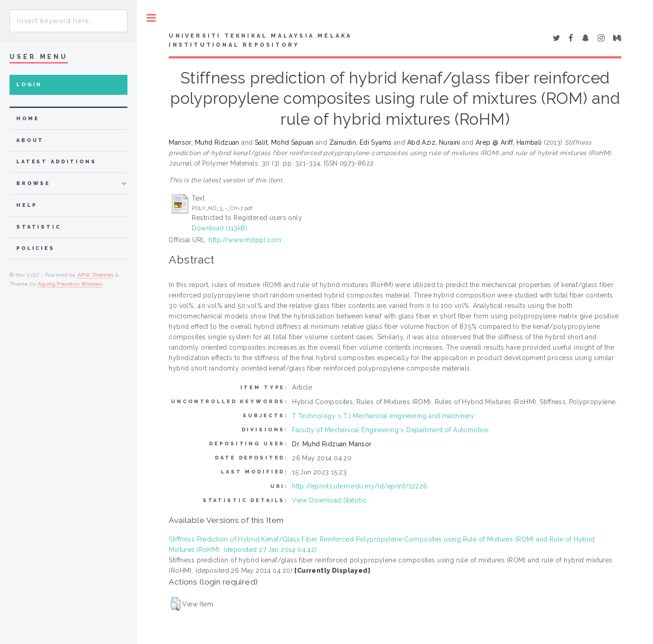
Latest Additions (56, 162)
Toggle (151, 18)
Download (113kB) (219, 228)
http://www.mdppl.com (245, 240)
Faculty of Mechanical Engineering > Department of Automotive (390, 430)
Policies (36, 248)
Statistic (39, 227)
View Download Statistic (329, 500)
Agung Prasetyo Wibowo (70, 284)
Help (27, 205)
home (28, 119)
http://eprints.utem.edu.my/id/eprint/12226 (360, 486)
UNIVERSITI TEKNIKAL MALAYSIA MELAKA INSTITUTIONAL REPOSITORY (260, 40)
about (30, 140)
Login (29, 85)
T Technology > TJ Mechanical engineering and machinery (383, 416)
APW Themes (96, 275)
